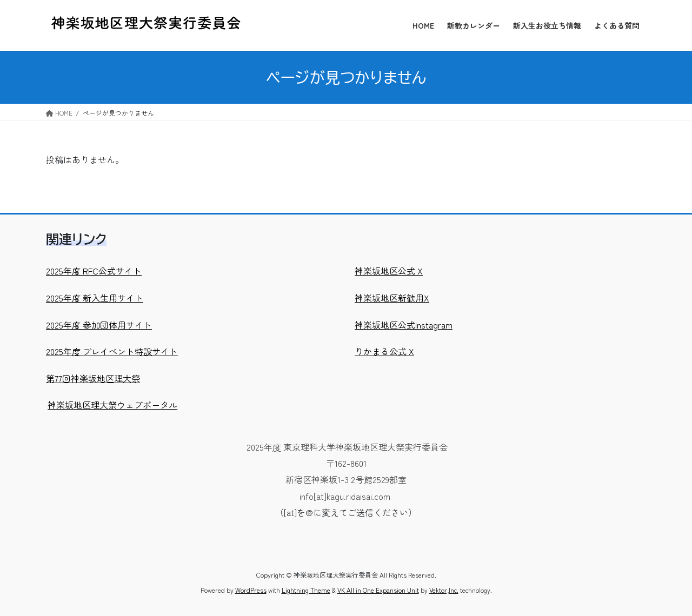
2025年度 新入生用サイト (95, 298)
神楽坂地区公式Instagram (404, 325)
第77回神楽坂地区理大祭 (93, 378)
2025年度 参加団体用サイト (99, 325)
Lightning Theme (306, 590)
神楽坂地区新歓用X (392, 298)
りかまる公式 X (384, 351)
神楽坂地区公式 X (389, 271)
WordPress (251, 590)
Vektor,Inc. (444, 590)
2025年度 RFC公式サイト (94, 271)
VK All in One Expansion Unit (378, 590)
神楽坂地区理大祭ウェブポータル (112, 405)
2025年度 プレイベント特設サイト (112, 351)
